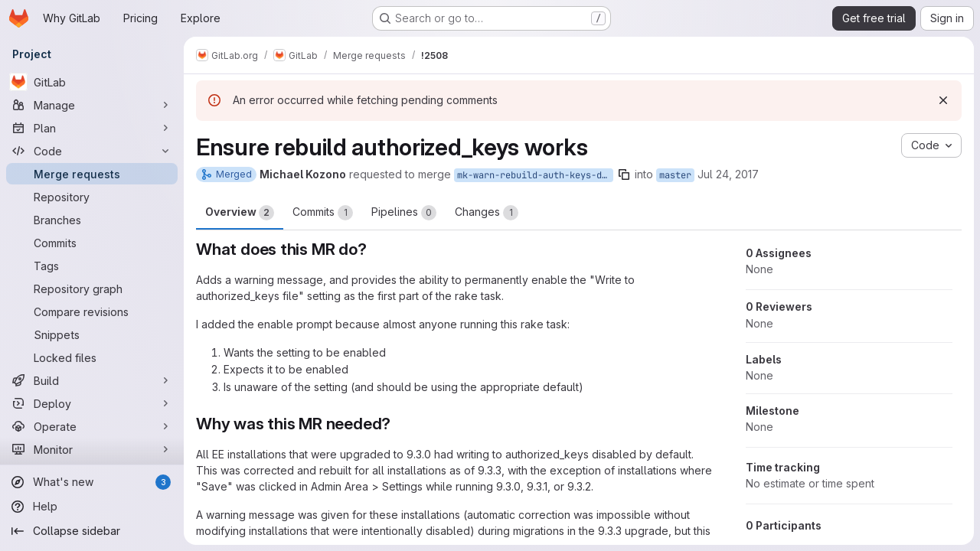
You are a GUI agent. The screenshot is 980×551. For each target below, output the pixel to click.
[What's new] (92, 482)
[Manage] (92, 105)
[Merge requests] (92, 174)
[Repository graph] (92, 289)
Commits (323, 213)
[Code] (92, 151)
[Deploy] (92, 403)
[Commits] (92, 243)
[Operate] (92, 426)
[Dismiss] (943, 100)
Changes (487, 213)
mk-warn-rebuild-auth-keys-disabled (535, 175)
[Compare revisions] (92, 311)
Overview (240, 213)
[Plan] (92, 128)
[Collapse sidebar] (92, 531)
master (675, 175)
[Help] (92, 507)
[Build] (92, 380)
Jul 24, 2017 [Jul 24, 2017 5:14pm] (728, 174)
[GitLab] (92, 82)
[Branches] (92, 220)
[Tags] (92, 266)
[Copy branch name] (624, 174)
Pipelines (404, 213)
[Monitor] (92, 449)
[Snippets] (92, 334)
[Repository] (92, 197)
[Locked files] (92, 357)
